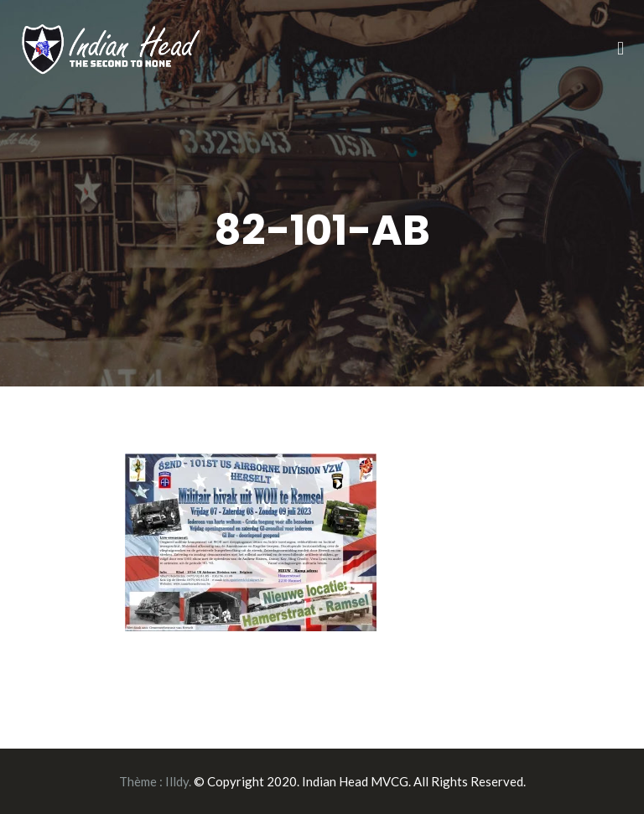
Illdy (177, 781)
